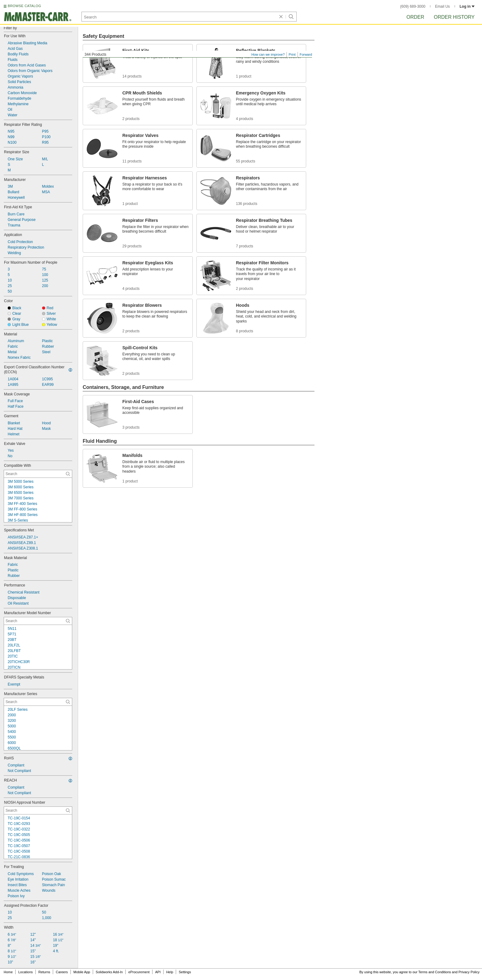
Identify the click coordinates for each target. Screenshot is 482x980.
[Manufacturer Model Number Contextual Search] (38, 621)
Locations (26, 972)
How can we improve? (268, 54)
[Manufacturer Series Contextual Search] (38, 702)
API (158, 972)
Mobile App (82, 972)
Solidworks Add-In (109, 972)
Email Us (442, 6)
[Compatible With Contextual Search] (38, 474)
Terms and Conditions (435, 972)
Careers (62, 972)
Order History (454, 17)
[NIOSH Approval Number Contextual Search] (38, 810)
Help (170, 972)
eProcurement (139, 972)
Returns (44, 972)
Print (292, 54)
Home (8, 972)
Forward (306, 54)
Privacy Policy (469, 972)
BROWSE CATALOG (24, 6)
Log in (467, 6)
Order (415, 17)
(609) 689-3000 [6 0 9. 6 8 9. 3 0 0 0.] (413, 6)
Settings (185, 972)
